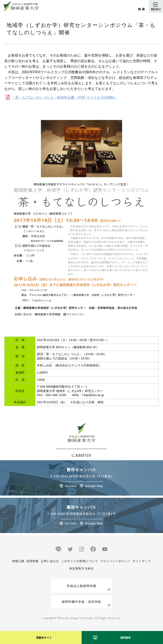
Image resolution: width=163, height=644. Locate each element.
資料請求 (125, 638)
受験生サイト (44, 638)
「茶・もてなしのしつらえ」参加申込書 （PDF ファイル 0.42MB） (64, 97)
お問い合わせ (50, 561)
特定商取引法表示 (81, 568)
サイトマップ (142, 561)
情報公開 (18, 561)
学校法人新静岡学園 (81, 586)
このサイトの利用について (79, 561)
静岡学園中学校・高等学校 (81, 602)
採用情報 (33, 561)
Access (71, 486)
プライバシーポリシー (115, 561)
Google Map (94, 486)
